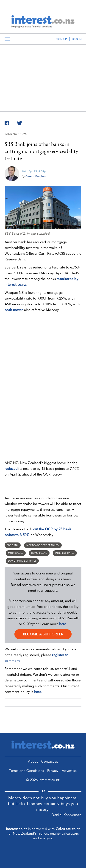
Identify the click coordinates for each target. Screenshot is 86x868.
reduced (11, 469)
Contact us (50, 761)
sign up (61, 39)
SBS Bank (13, 545)
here (63, 624)
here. (38, 692)
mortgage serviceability (43, 545)
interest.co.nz (17, 829)
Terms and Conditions (26, 771)
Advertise (69, 771)
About (33, 761)
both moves (14, 310)
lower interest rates (22, 561)
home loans (39, 553)
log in (77, 39)
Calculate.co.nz (68, 829)
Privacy (53, 771)
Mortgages (16, 553)
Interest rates (65, 553)
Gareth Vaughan (36, 176)
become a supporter (43, 634)
